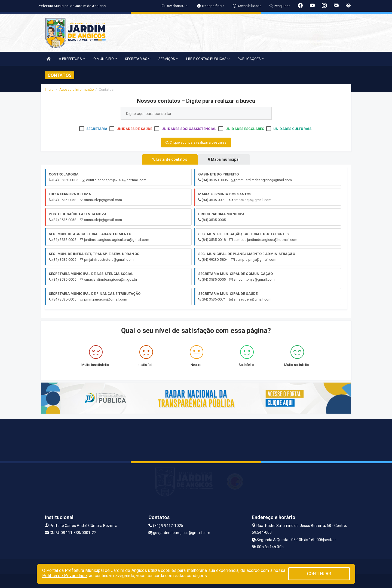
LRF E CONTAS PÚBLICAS (208, 59)
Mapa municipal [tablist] (225, 159)
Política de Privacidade (65, 576)
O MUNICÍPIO (105, 59)
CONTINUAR (319, 574)
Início (49, 90)
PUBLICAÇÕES (251, 59)
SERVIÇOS (168, 59)
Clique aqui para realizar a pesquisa (196, 142)
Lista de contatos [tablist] (169, 159)
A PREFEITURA (72, 59)
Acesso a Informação (77, 90)
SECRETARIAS (138, 59)
